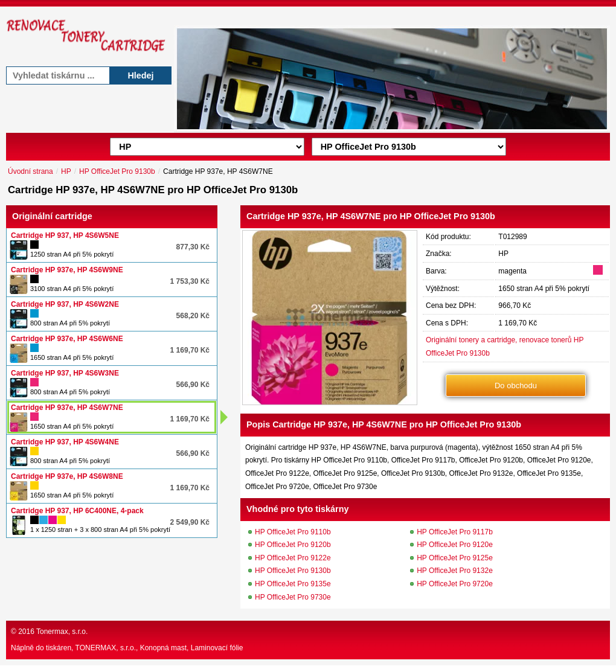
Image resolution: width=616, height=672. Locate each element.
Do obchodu (516, 386)
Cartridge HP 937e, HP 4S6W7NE (67, 408)
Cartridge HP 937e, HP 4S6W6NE (67, 339)
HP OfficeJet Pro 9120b (293, 545)
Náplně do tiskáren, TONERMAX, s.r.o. (73, 648)
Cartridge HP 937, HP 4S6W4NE (65, 442)
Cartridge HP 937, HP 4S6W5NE (65, 235)
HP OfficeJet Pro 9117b (455, 532)
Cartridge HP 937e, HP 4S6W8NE (67, 476)
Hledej (140, 75)
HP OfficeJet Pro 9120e (455, 545)
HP (66, 171)
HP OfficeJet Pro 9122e (293, 558)
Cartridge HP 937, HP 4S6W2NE (65, 304)
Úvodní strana (30, 171)
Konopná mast (163, 648)
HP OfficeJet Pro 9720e (455, 584)
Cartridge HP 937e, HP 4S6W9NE (67, 270)
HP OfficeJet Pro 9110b (293, 532)
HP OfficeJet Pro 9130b (117, 171)
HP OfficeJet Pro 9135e (293, 584)
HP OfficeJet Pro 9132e (455, 571)
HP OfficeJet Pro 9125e (455, 558)
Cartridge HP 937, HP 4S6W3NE (65, 373)
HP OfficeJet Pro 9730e (293, 597)
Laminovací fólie (217, 648)
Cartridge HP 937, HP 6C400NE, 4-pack (77, 511)
